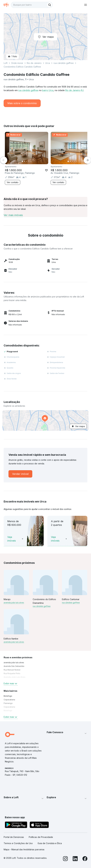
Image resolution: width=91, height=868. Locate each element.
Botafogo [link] (8, 696)
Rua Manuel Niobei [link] (12, 670)
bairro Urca (48, 90)
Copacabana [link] (9, 700)
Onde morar (17, 63)
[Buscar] (50, 5)
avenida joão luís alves (14, 603)
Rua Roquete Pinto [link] (12, 673)
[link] (20, 474)
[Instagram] (65, 859)
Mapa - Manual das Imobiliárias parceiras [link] (24, 849)
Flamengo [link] (8, 703)
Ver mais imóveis (13, 215)
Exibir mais (11, 684)
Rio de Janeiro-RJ (74, 90)
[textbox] (32, 5)
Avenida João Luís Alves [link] (15, 677)
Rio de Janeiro (34, 63)
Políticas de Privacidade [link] (41, 837)
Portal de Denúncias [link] (14, 837)
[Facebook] (85, 859)
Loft (6, 63)
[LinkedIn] (75, 859)
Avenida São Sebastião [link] (14, 666)
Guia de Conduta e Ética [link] (50, 843)
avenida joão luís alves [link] (14, 663)
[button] (45, 420)
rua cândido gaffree (28, 90)
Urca (48, 63)
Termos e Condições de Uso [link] (18, 843)
